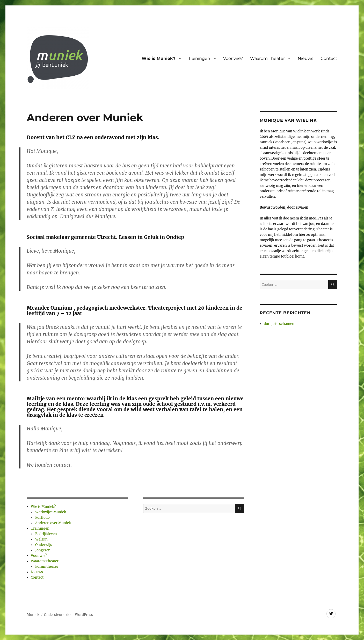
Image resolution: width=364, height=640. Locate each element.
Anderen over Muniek (53, 523)
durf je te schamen (279, 324)
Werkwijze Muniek (51, 512)
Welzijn (41, 539)
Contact (329, 58)
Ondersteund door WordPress (68, 615)
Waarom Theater (267, 58)
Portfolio (42, 518)
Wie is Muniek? (158, 58)
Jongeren (43, 550)
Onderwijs (44, 545)
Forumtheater (47, 567)
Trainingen (199, 58)
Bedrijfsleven (46, 534)
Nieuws (305, 58)
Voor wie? (233, 58)
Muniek (33, 615)
